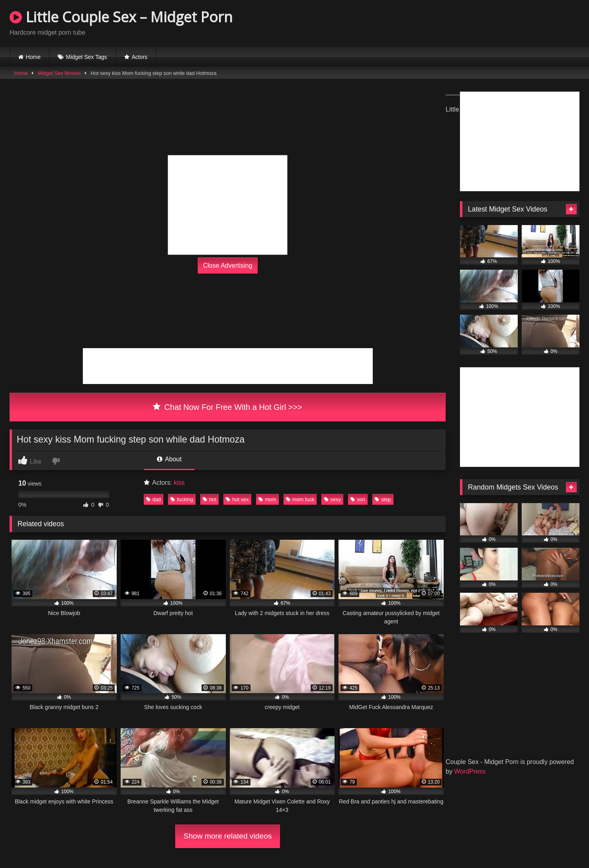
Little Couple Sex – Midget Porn (121, 17)
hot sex (237, 499)
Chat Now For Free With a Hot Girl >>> (228, 407)
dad (154, 499)
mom (267, 499)
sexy (333, 499)
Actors (139, 57)
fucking (182, 499)
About (169, 459)
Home (33, 57)
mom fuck (300, 499)
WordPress (470, 771)
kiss (179, 483)
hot (209, 499)
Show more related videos (228, 836)
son (358, 499)
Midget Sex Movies (59, 73)
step (383, 499)
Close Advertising (228, 265)
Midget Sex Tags (87, 57)
